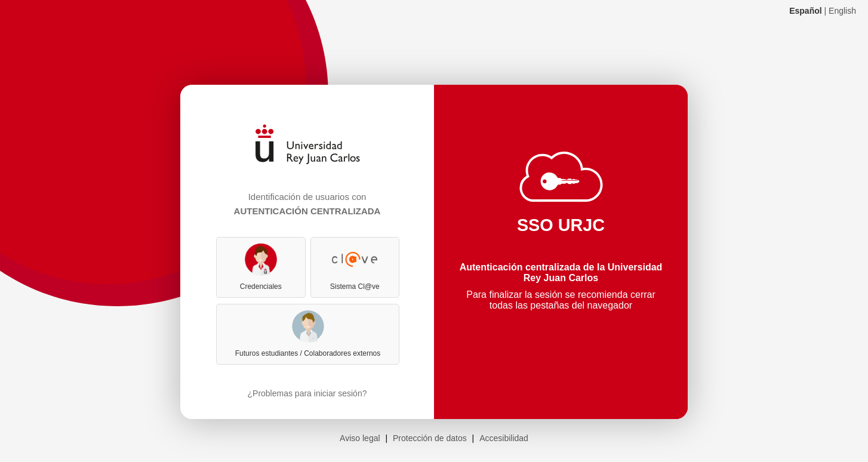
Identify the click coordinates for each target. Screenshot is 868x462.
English (842, 11)
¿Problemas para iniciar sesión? (307, 393)
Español (805, 11)
